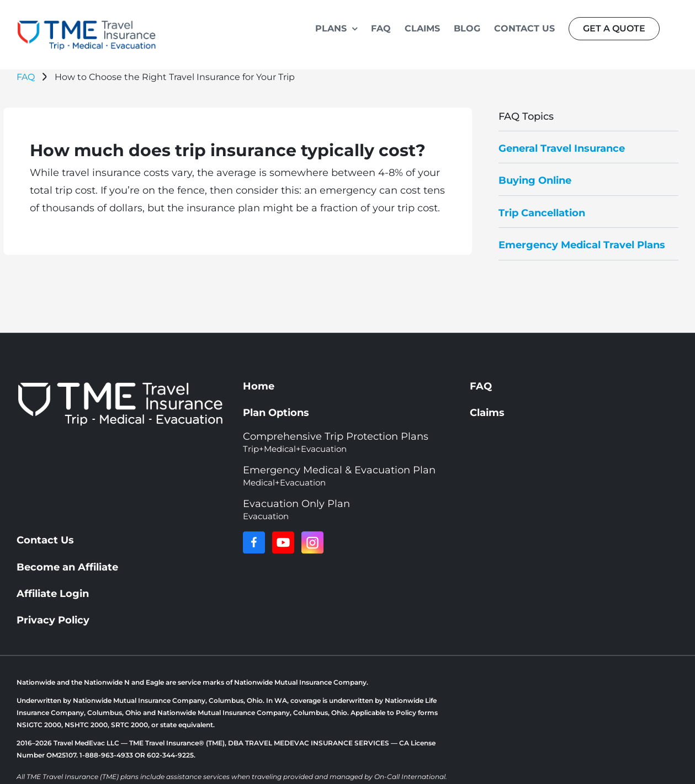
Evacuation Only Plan (296, 510)
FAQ (26, 77)
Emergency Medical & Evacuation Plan (339, 476)
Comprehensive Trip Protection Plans (336, 442)
